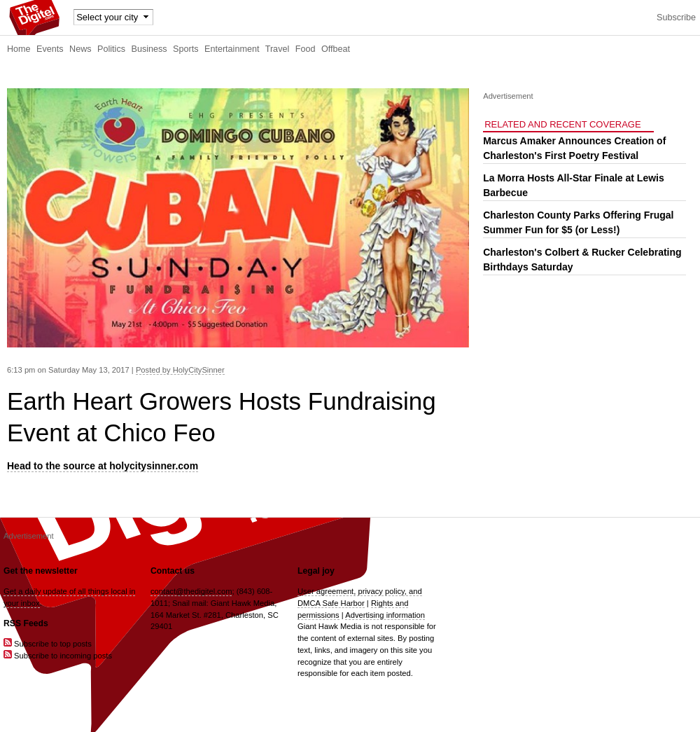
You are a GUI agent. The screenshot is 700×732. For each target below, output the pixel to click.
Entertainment (232, 49)
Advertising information (385, 615)
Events (50, 49)
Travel (278, 49)
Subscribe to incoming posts (58, 656)
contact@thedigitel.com (191, 591)
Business (149, 49)
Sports (185, 49)
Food (306, 49)
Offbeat (336, 49)
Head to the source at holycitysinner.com (103, 466)
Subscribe (676, 18)
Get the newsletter (41, 571)
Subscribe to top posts (48, 644)
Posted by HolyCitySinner (180, 370)
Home (19, 49)
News (80, 49)
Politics (111, 49)
